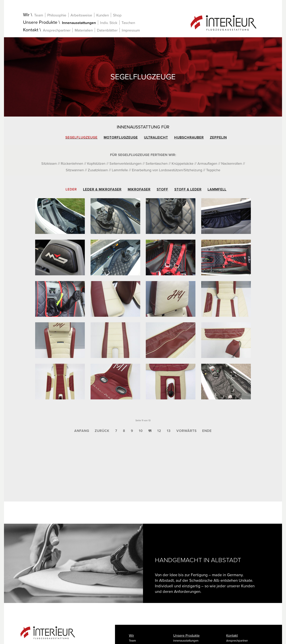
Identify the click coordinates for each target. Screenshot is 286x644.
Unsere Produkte (40, 22)
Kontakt (31, 30)
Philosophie (57, 15)
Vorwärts (186, 431)
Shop (117, 15)
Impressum (131, 30)
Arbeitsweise (81, 15)
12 (159, 431)
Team (39, 15)
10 (141, 431)
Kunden (103, 15)
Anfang (82, 431)
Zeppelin (218, 137)
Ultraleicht (156, 137)
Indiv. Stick (109, 23)
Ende (207, 431)
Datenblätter (107, 30)
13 (169, 431)
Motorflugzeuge (121, 137)
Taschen (128, 23)
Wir (26, 15)
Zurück (102, 431)
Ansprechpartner (57, 30)
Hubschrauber (189, 137)
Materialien (84, 30)
